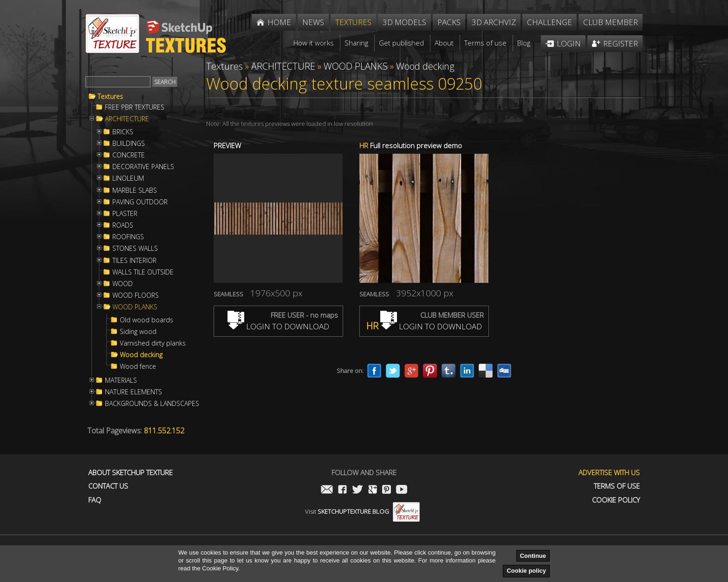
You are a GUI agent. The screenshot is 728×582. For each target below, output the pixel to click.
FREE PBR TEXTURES (135, 107)
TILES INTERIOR (134, 261)
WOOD (123, 284)
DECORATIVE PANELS (143, 167)
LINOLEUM (128, 178)
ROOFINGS (128, 237)
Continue (533, 556)
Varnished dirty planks (153, 343)
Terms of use (617, 486)
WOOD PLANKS (135, 307)
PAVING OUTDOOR (140, 202)
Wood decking (141, 355)
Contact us (108, 486)
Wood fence (138, 366)
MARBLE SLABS (135, 190)
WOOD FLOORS (136, 295)
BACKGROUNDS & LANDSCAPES (152, 404)
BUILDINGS (129, 144)
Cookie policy (526, 571)
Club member (611, 22)
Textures (110, 97)
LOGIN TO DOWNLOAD (278, 326)
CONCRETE (129, 155)
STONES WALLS (135, 248)
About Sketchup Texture (130, 473)
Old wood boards (146, 320)
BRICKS (123, 132)
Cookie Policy (616, 500)
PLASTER (125, 214)
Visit (362, 511)
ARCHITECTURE (127, 119)
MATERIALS (121, 380)
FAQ (95, 500)
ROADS (123, 225)
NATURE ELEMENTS (133, 392)
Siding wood (138, 332)
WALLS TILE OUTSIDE (143, 272)
